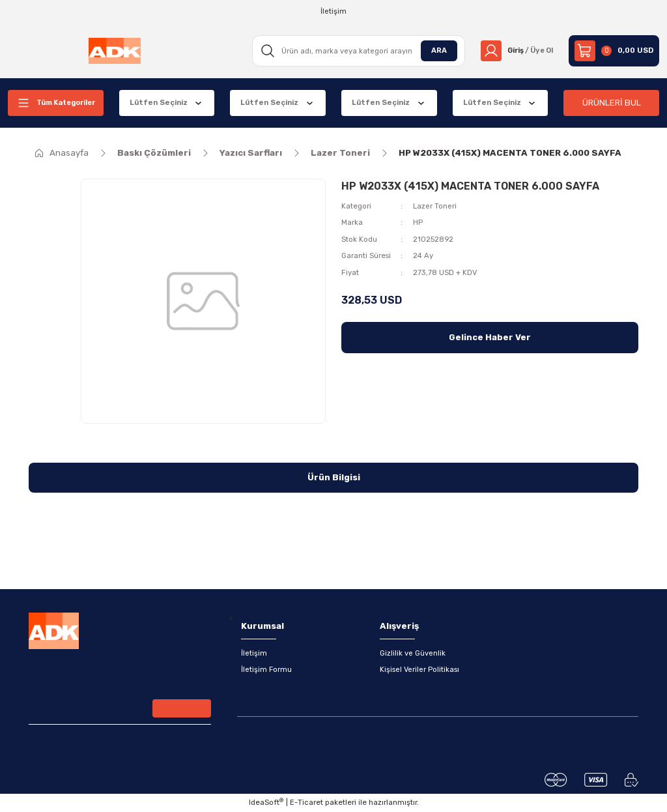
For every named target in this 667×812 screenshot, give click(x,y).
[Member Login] (515, 51)
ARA (435, 50)
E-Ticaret (306, 803)
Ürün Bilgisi (334, 477)
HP (418, 222)
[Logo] (113, 51)
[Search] (356, 51)
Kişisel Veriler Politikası (419, 670)
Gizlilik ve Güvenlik (413, 653)
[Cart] (614, 51)
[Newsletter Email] (120, 710)
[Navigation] (56, 103)
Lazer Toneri (435, 206)
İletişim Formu (267, 670)
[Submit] (182, 709)
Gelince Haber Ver (490, 337)
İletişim (254, 653)
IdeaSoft (266, 803)
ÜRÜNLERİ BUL (612, 103)
